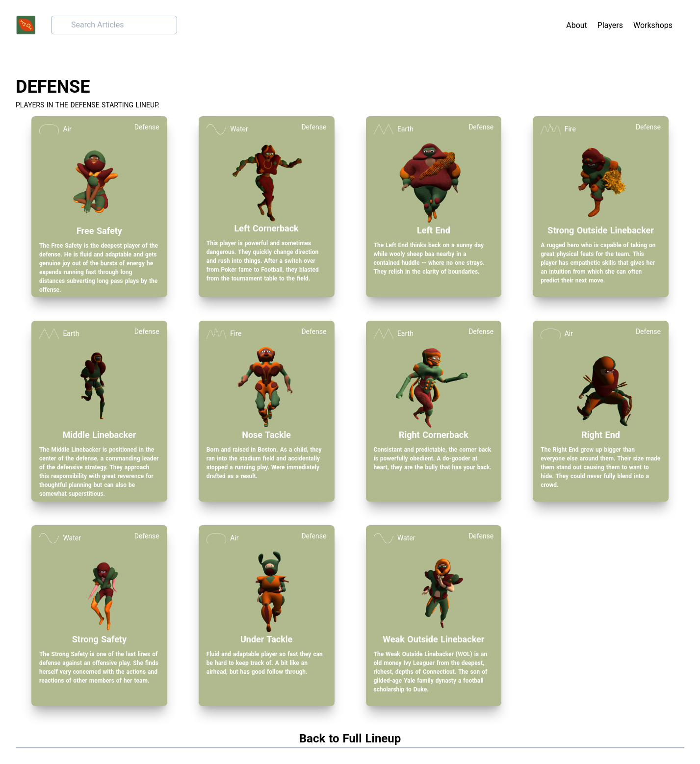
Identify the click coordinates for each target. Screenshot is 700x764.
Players (610, 25)
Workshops (653, 25)
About (577, 25)
